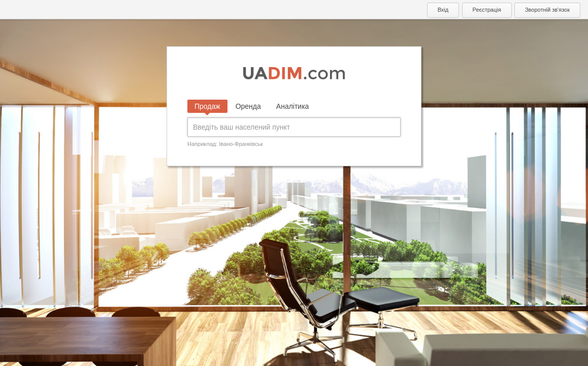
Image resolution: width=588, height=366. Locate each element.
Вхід (443, 10)
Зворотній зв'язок (547, 10)
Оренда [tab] (248, 106)
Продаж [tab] (207, 106)
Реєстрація (487, 10)
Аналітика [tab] (293, 106)
